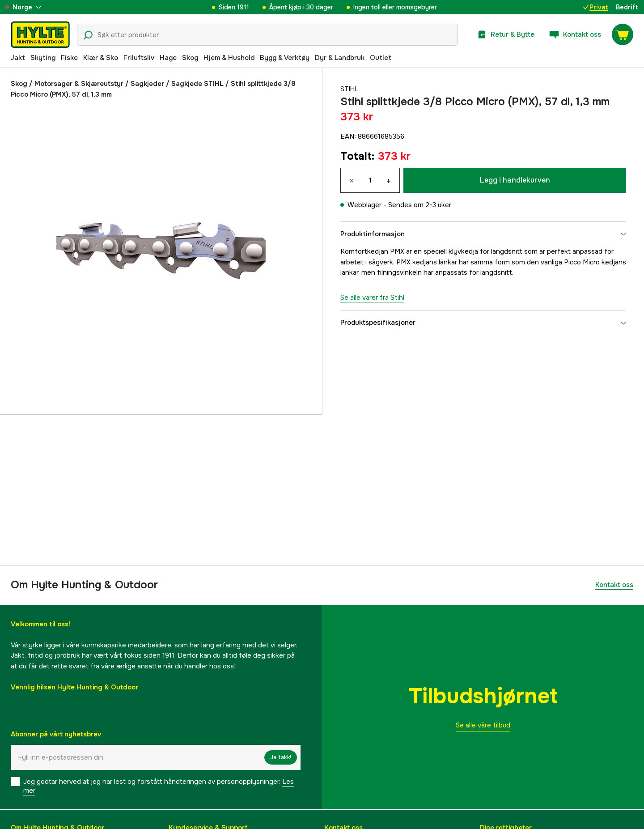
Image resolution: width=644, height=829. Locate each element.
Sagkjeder (147, 84)
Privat (596, 7)
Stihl (350, 89)
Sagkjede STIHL (197, 84)
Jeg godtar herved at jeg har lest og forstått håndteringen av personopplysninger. (159, 786)
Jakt (18, 58)
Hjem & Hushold (229, 58)
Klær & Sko (101, 58)
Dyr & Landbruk (340, 58)
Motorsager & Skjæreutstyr (79, 84)
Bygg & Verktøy (285, 58)
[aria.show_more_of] (33, 7)
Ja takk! (281, 757)
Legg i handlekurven (515, 180)
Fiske (69, 58)
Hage (168, 58)
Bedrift (627, 7)
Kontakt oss (614, 585)
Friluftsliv (139, 58)
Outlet (381, 58)
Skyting (43, 58)
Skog (190, 58)
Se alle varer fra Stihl (372, 298)
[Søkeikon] (88, 35)
